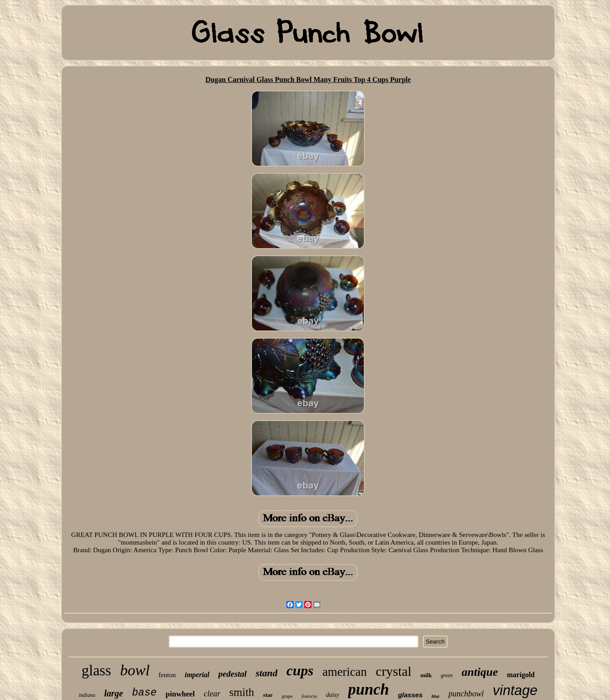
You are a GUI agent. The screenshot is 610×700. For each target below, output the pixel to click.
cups (300, 670)
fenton (167, 675)
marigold (521, 675)
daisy (333, 695)
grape (287, 696)
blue (435, 696)
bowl (135, 670)
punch (369, 689)
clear (212, 694)
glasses (410, 695)
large (114, 693)
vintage (515, 690)
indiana (87, 695)
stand (267, 673)
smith (242, 692)
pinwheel (180, 694)
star (268, 695)
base (144, 693)
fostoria (309, 696)
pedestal (232, 674)
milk (426, 675)
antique (480, 672)
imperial (197, 675)
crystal (393, 671)
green (447, 675)
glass (96, 670)
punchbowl (466, 694)
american (345, 672)
